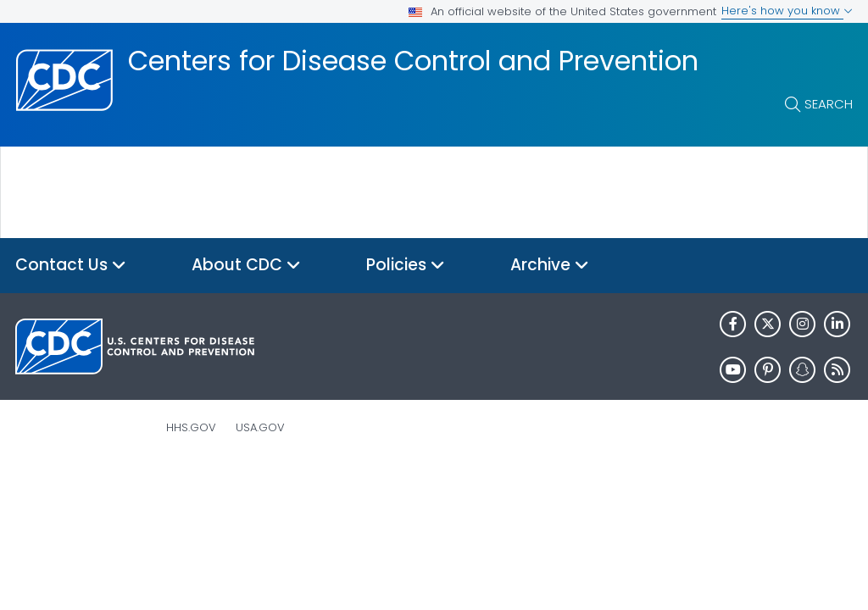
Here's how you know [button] (787, 11)
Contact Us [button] (71, 266)
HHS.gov (191, 427)
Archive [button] (550, 266)
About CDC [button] (246, 266)
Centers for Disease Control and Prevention (413, 61)
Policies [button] (406, 266)
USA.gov (260, 427)
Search (829, 104)
